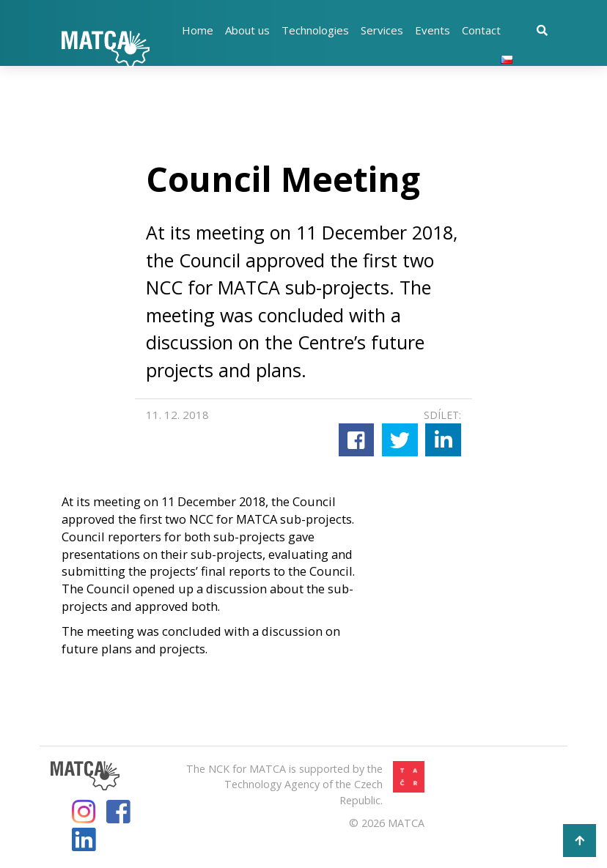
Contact (481, 30)
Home (198, 30)
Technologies (315, 30)
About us (247, 30)
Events (433, 30)
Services (382, 30)
